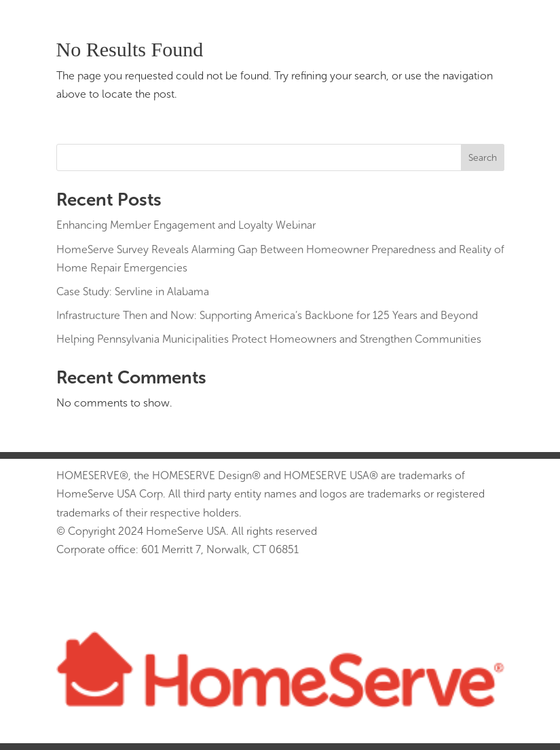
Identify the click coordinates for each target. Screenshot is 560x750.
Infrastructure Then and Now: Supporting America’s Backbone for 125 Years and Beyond (267, 315)
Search (483, 158)
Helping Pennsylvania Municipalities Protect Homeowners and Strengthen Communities (269, 339)
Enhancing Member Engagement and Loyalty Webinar (186, 225)
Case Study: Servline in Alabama (133, 292)
